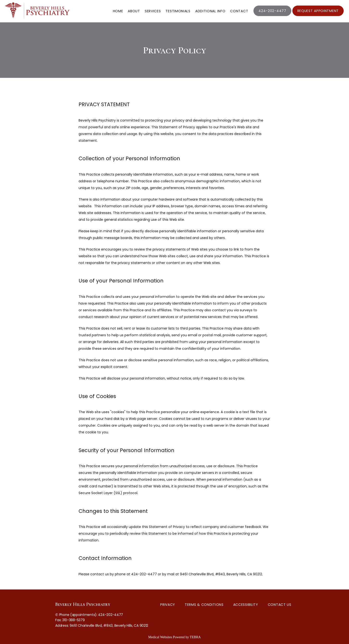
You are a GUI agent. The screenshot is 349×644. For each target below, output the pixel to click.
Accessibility (246, 605)
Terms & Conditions (204, 605)
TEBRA (195, 637)
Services (153, 11)
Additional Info (210, 11)
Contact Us (280, 605)
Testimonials (178, 11)
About (134, 11)
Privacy (168, 605)
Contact (239, 11)
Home (118, 11)
